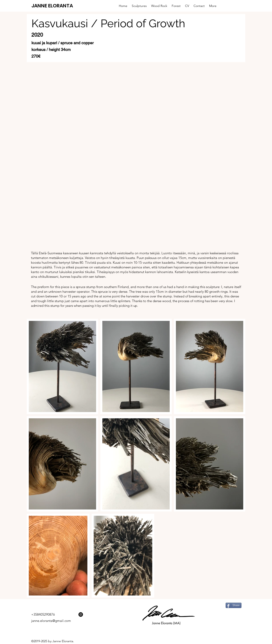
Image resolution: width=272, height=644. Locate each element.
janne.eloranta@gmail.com (51, 621)
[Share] (234, 605)
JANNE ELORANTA (52, 6)
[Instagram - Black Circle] (81, 615)
